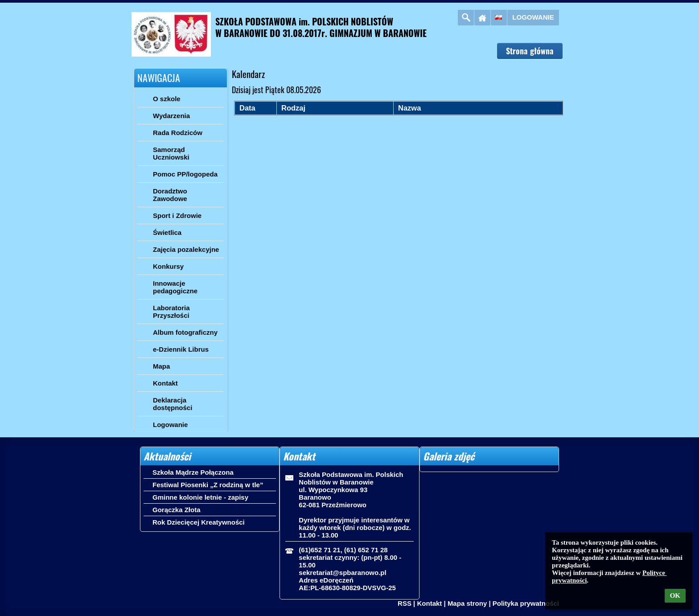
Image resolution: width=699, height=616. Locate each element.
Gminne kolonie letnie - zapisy (200, 497)
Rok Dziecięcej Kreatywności (199, 522)
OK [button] (675, 595)
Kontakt (429, 603)
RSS (405, 603)
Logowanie (533, 17)
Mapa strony (467, 603)
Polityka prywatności (526, 603)
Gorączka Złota (177, 510)
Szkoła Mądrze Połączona (193, 472)
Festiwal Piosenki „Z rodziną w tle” (208, 485)
